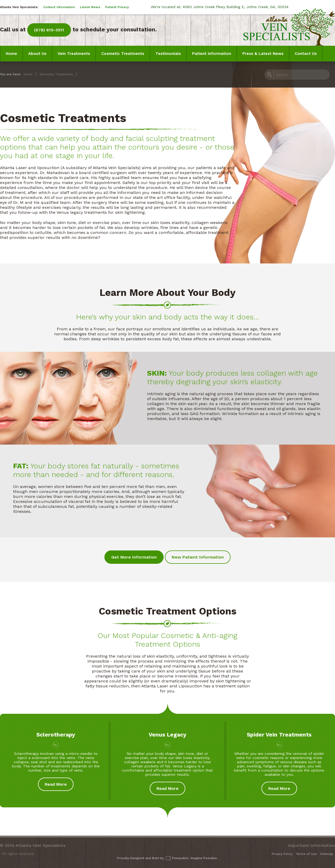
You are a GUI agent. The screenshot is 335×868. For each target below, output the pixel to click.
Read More (56, 784)
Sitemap (327, 854)
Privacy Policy (282, 854)
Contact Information (59, 7)
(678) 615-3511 (49, 30)
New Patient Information (198, 557)
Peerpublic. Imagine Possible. (192, 858)
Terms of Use (306, 854)
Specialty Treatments (56, 74)
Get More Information (134, 557)
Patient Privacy (117, 7)
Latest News (90, 7)
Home (11, 54)
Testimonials (168, 54)
